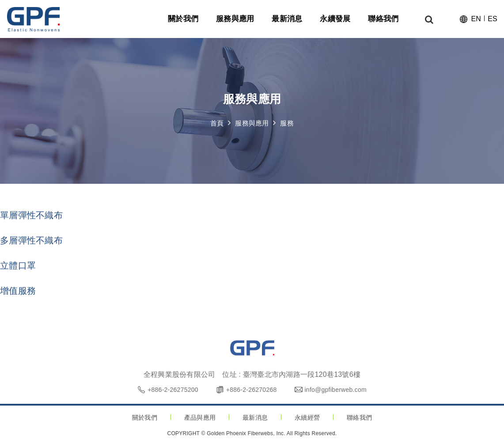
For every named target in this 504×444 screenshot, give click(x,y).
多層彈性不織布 (31, 240)
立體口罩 (18, 266)
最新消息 (255, 417)
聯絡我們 (359, 417)
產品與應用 (200, 417)
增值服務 (18, 291)
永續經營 (307, 417)
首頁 (217, 123)
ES (493, 20)
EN (476, 20)
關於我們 (145, 417)
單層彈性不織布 (31, 215)
